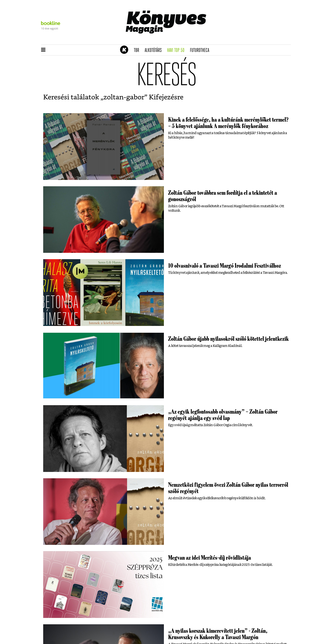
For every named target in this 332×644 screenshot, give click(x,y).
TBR (138, 50)
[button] (43, 50)
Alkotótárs (155, 50)
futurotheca (201, 50)
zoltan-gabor (124, 97)
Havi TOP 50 (177, 50)
